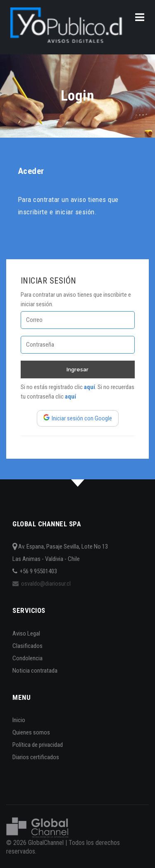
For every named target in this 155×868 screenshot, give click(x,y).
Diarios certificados (36, 757)
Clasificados (27, 646)
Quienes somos (31, 732)
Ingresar (77, 369)
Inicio (19, 720)
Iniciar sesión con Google (78, 418)
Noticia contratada (35, 671)
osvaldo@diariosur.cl (42, 584)
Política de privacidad (38, 745)
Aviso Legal (26, 633)
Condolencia (27, 658)
